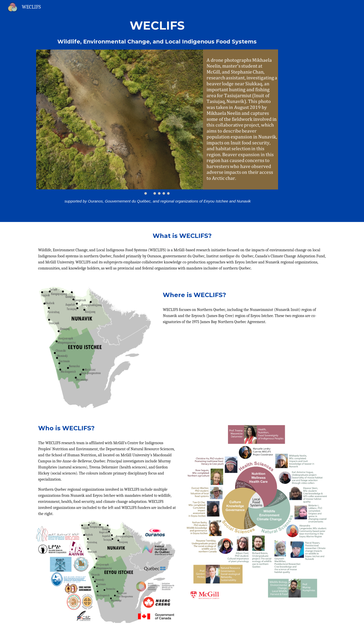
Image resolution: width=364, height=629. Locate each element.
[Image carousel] (157, 122)
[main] (157, 32)
